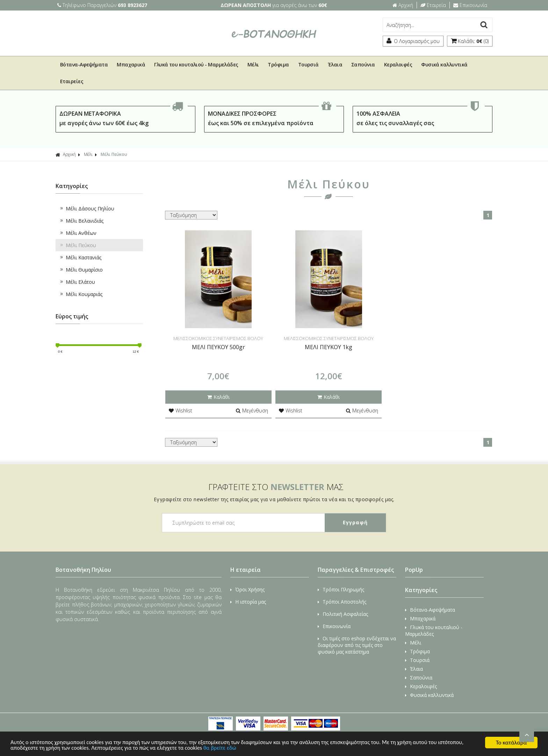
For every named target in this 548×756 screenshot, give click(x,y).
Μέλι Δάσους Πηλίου (87, 208)
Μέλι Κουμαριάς (81, 294)
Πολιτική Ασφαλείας (343, 614)
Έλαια (335, 64)
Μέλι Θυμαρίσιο (81, 270)
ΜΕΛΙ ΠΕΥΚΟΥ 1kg (329, 347)
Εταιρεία (433, 5)
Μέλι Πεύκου (114, 154)
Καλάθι (218, 397)
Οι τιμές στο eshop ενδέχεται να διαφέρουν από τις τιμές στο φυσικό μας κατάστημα (357, 645)
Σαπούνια (363, 64)
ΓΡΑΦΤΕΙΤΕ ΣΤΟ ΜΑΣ (276, 487)
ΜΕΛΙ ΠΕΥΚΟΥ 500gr (218, 347)
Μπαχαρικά (131, 64)
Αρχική (403, 5)
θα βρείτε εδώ (258, 748)
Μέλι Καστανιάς (80, 257)
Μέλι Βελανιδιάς (81, 221)
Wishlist (181, 411)
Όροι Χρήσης (247, 589)
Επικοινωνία (470, 5)
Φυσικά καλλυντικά (444, 64)
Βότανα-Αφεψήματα (84, 64)
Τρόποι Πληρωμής (341, 589)
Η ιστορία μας (248, 602)
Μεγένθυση (252, 411)
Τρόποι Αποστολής (342, 602)
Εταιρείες (72, 81)
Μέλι (253, 64)
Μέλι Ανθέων (78, 233)
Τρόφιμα (278, 64)
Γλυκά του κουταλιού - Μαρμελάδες (196, 64)
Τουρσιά (308, 64)
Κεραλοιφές (398, 64)
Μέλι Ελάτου (77, 282)
